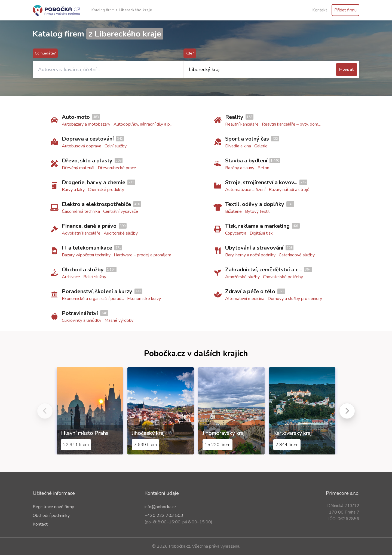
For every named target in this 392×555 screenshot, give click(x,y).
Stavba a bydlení (246, 161)
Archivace (71, 277)
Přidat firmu (345, 10)
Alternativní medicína (245, 299)
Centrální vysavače (121, 211)
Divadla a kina (238, 146)
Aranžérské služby (242, 277)
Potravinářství (80, 313)
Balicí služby (95, 277)
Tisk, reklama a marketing (257, 226)
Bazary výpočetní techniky (86, 255)
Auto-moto (76, 117)
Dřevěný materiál (78, 168)
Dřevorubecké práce (117, 168)
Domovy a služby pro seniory (295, 299)
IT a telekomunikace (87, 248)
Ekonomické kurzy (144, 299)
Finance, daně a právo (89, 226)
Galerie (261, 146)
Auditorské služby (121, 233)
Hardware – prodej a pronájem (143, 255)
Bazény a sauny (240, 168)
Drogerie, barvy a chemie (94, 182)
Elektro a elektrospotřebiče (96, 204)
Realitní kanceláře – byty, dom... (291, 124)
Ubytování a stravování (254, 248)
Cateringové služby (297, 255)
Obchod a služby (83, 270)
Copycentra (236, 233)
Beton (263, 168)
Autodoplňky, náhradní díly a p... (143, 124)
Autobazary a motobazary (86, 124)
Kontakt (320, 10)
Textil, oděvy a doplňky (255, 204)
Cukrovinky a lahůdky (82, 320)
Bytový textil (257, 211)
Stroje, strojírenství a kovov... (261, 182)
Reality (234, 117)
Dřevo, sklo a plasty (87, 161)
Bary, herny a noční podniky (250, 255)
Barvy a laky (73, 190)
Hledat (347, 69)
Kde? (190, 53)
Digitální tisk (261, 233)
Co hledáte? (45, 53)
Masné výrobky (119, 320)
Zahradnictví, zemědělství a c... (263, 270)
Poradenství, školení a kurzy (97, 291)
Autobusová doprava (82, 146)
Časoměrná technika (81, 211)
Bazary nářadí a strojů (289, 190)
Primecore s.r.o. (343, 493)
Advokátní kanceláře (81, 233)
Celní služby (116, 146)
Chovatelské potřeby (283, 277)
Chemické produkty (106, 190)
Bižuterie (233, 211)
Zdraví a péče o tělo (250, 291)
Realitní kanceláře (242, 124)
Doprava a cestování (88, 139)
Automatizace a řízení (245, 190)
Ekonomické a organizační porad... (93, 299)
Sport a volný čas (247, 139)
